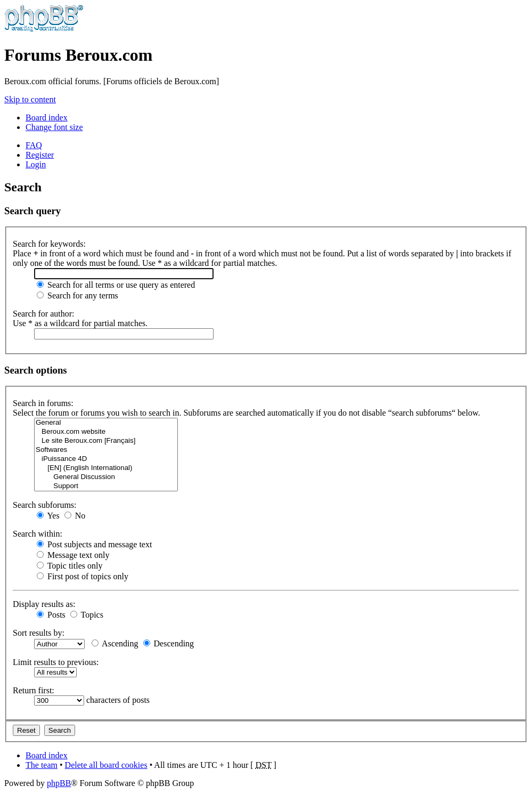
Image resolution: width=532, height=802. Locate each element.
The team (42, 765)
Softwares (106, 450)
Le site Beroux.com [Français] (106, 441)
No (75, 516)
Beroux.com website (106, 432)
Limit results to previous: (56, 662)
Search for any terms (77, 295)
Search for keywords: (49, 244)
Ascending (115, 643)
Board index (47, 118)
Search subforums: (45, 505)
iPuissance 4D (106, 459)
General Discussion (106, 477)
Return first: (34, 690)
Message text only (73, 555)
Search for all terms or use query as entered (116, 285)
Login (36, 164)
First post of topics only (83, 576)
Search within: (38, 534)
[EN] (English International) (106, 468)
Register (40, 155)
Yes (48, 516)
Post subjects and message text (94, 544)
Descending (169, 643)
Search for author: (44, 314)
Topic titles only (69, 566)
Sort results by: (39, 633)
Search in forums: (43, 403)
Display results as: (44, 604)
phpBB (59, 783)
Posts (51, 615)
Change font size (54, 127)
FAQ (34, 145)
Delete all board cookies (106, 765)
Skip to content (30, 99)
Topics (87, 615)
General (106, 423)
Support (106, 486)
